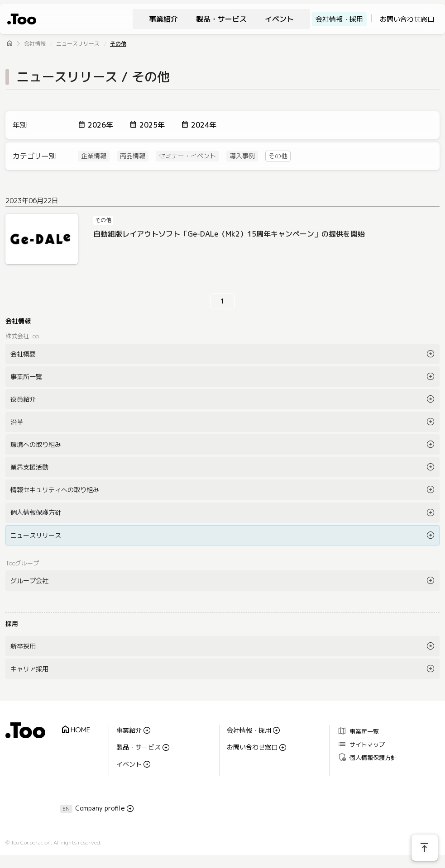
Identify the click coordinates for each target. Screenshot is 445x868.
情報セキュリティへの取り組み (55, 490)
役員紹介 (23, 399)
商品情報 (133, 156)
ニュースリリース (78, 44)
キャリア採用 (29, 669)
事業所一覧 (26, 377)
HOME (75, 730)
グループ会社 (29, 581)
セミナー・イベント (187, 156)
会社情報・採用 (339, 19)
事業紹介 (163, 19)
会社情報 (35, 44)
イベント (279, 19)
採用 (12, 624)
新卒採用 (23, 646)
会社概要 (23, 354)
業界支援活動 (29, 467)
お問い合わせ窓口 (407, 19)
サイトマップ (361, 744)
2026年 (100, 125)
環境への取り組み (36, 444)
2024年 (204, 125)
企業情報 (94, 156)
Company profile (100, 808)
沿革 (17, 422)
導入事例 (242, 156)
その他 (118, 44)
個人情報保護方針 (36, 512)
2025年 (152, 125)
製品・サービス (221, 19)
